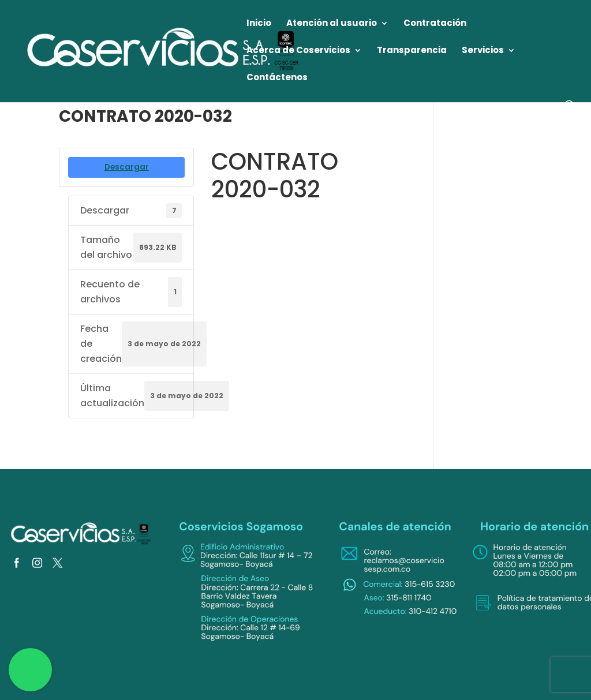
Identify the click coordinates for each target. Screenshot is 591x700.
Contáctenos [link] (277, 78)
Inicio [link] (259, 24)
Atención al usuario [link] (332, 24)
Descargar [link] (127, 167)
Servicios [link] (483, 51)
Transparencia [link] (412, 51)
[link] (164, 50)
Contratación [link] (435, 24)
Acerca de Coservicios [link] (298, 51)
